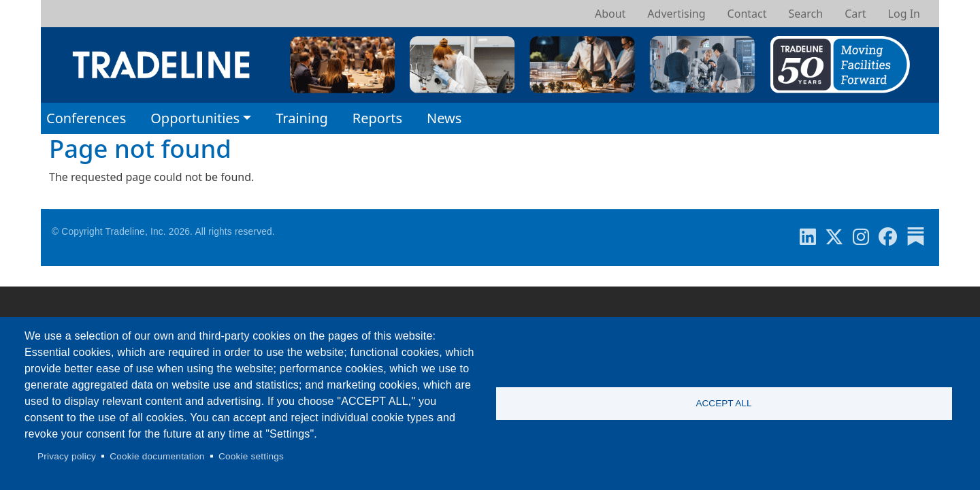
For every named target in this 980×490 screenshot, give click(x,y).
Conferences (86, 118)
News (444, 118)
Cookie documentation (157, 456)
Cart (855, 14)
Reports (377, 118)
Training (302, 118)
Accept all (723, 403)
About (610, 14)
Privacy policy (67, 456)
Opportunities (195, 118)
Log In (904, 14)
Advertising (676, 14)
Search (805, 14)
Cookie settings (251, 456)
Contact (747, 14)
